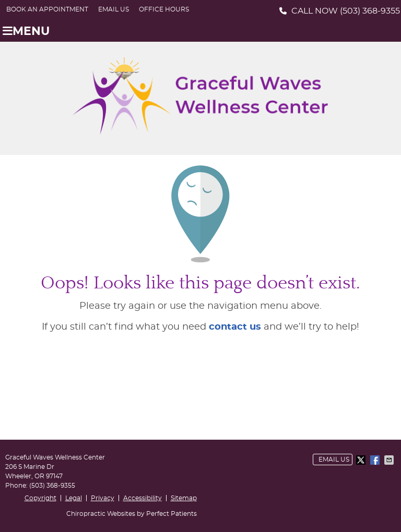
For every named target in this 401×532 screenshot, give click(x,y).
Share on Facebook (376, 460)
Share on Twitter (362, 460)
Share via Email (390, 460)
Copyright (40, 498)
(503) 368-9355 (370, 11)
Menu (26, 31)
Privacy (103, 498)
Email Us (114, 9)
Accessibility (143, 498)
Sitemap (184, 498)
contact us (235, 327)
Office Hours (164, 9)
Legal (74, 498)
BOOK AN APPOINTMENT (47, 9)
